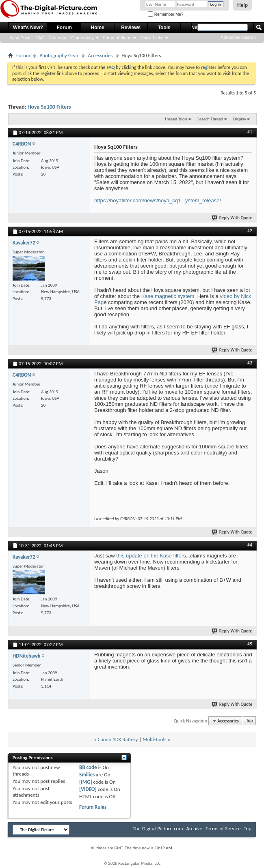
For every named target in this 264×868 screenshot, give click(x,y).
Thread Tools (176, 119)
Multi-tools (154, 739)
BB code (88, 767)
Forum (64, 28)
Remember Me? (166, 14)
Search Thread (210, 119)
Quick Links (152, 38)
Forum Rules (93, 807)
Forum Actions (117, 38)
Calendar (58, 38)
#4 (250, 545)
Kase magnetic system (168, 296)
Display (240, 119)
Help (242, 5)
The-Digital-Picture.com (158, 828)
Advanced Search (238, 37)
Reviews (131, 28)
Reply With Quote (232, 218)
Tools (164, 28)
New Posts (21, 38)
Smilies (87, 775)
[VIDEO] (88, 789)
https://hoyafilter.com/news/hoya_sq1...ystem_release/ (158, 200)
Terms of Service (223, 828)
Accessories (100, 55)
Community (82, 38)
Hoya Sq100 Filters (49, 107)
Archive (194, 828)
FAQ (40, 38)
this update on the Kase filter (150, 556)
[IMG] (86, 782)
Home (98, 28)
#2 (250, 231)
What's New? (28, 28)
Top (249, 721)
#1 (250, 132)
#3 (250, 363)
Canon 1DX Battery (118, 739)
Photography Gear (59, 55)
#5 (250, 644)
